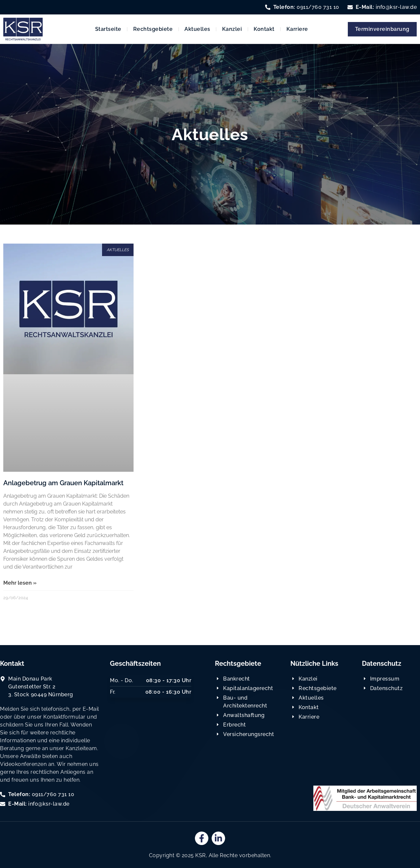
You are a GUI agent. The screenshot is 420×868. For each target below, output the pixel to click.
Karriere (297, 29)
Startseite (108, 29)
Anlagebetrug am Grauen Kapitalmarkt (63, 483)
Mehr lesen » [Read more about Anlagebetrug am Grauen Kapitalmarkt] (20, 583)
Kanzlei (232, 29)
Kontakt (264, 29)
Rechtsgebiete (153, 29)
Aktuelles (197, 29)
